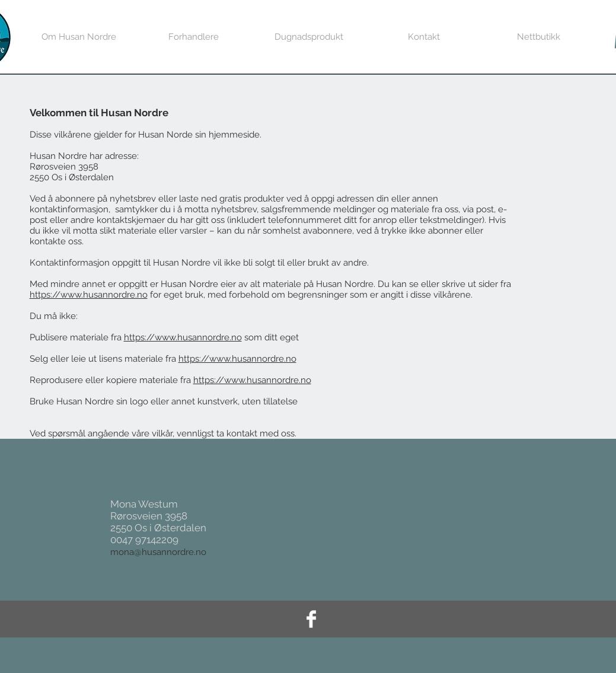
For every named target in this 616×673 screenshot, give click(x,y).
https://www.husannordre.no (89, 295)
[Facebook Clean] (311, 619)
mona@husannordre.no (158, 552)
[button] (539, 37)
